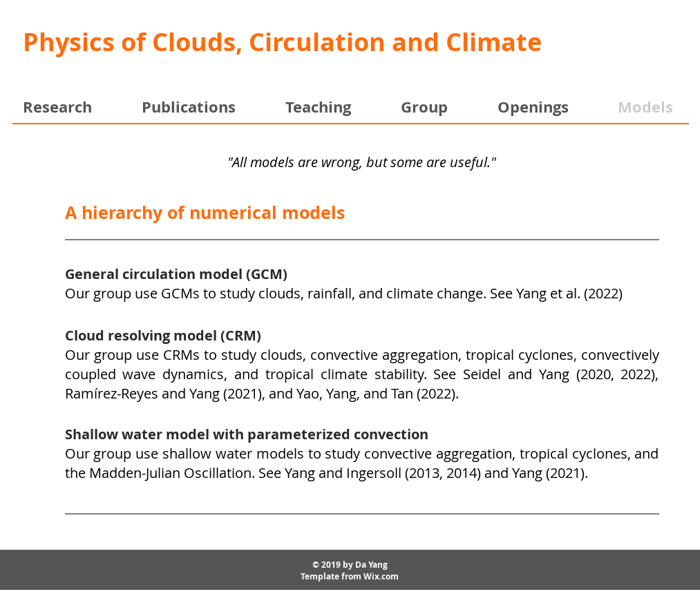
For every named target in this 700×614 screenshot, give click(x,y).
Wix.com (381, 576)
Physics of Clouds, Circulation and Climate (282, 42)
